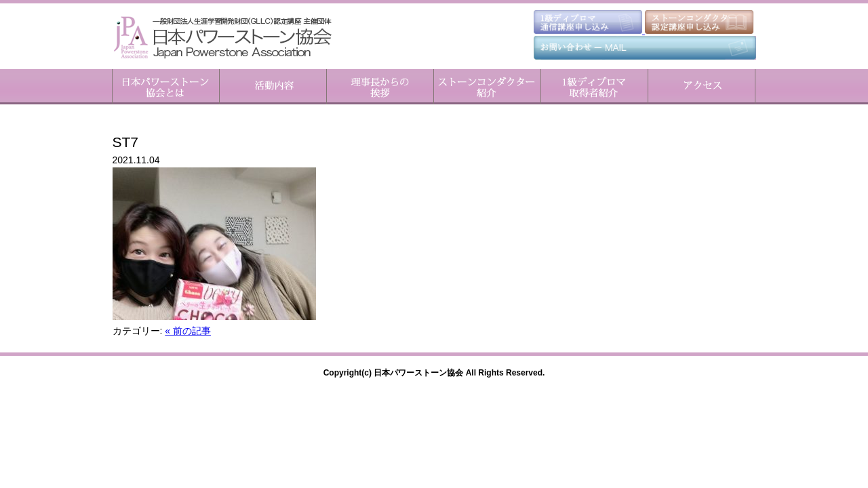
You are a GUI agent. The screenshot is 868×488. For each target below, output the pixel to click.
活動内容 (273, 87)
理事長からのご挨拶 (380, 87)
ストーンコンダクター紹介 (487, 87)
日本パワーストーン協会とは (166, 87)
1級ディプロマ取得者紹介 (594, 87)
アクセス (702, 87)
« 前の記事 (188, 331)
